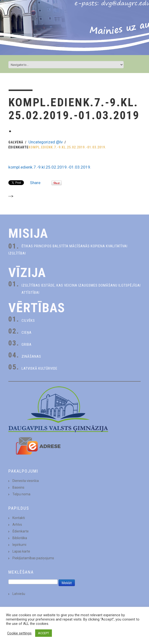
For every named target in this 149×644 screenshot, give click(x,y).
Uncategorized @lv (46, 142)
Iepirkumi (19, 545)
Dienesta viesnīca (26, 481)
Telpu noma (21, 494)
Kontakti (19, 518)
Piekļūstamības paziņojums (33, 558)
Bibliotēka (20, 538)
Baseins (18, 487)
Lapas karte (21, 551)
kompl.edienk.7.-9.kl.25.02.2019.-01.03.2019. (50, 167)
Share (35, 183)
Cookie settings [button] (19, 633)
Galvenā (16, 142)
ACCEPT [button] (44, 633)
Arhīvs (17, 525)
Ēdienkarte (18, 147)
